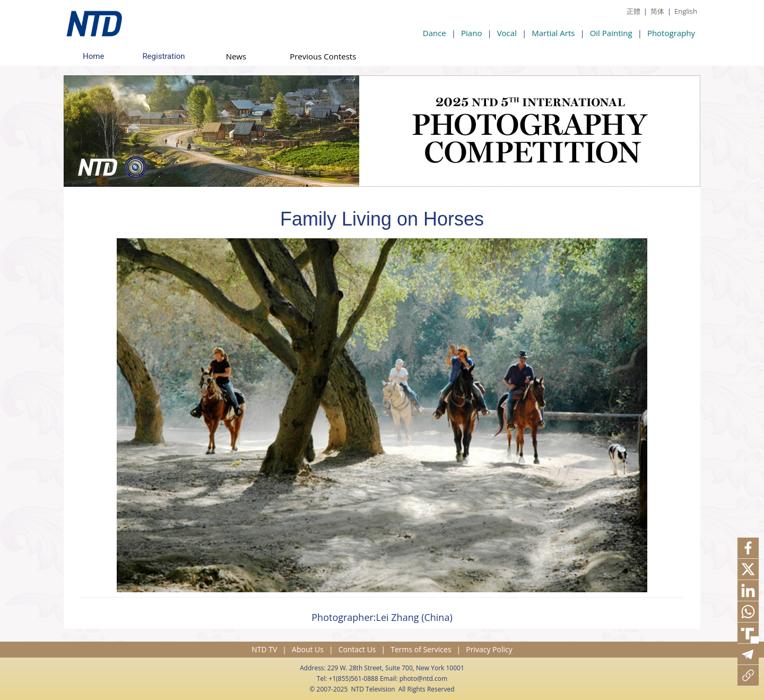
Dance (435, 33)
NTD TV (264, 649)
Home (93, 56)
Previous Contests (323, 56)
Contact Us (357, 649)
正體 (633, 11)
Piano (471, 33)
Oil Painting (611, 33)
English (686, 11)
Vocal (507, 33)
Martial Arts (553, 33)
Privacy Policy (489, 649)
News (236, 56)
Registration (163, 56)
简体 (657, 11)
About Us (308, 649)
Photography (671, 33)
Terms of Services (421, 649)
